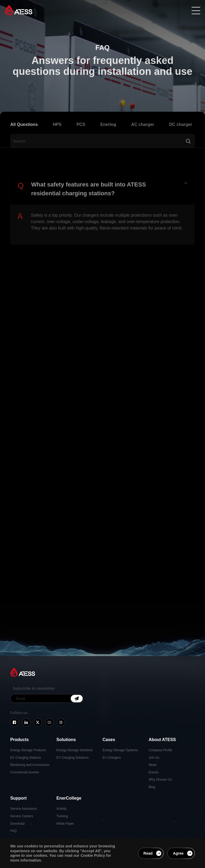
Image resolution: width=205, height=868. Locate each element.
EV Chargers (112, 758)
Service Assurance (23, 809)
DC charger (181, 132)
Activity (61, 809)
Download (17, 824)
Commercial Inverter (25, 772)
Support (18, 798)
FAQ (13, 831)
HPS (57, 132)
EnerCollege (69, 798)
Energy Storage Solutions (74, 750)
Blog (152, 787)
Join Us (154, 758)
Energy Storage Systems (120, 750)
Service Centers (21, 816)
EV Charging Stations (25, 758)
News (153, 765)
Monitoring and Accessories (30, 765)
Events (154, 772)
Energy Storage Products (28, 750)
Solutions (66, 740)
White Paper (65, 824)
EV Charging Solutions (72, 758)
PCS (81, 132)
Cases (109, 740)
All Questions (24, 132)
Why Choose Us (160, 780)
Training (62, 816)
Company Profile (161, 750)
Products (19, 740)
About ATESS (162, 740)
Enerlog (108, 132)
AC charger (143, 132)
